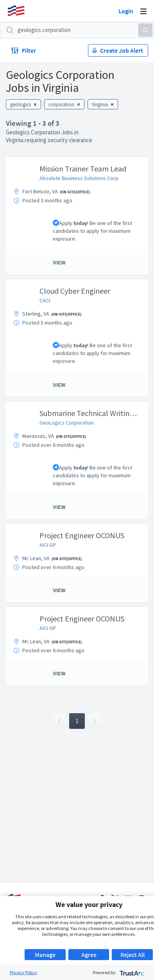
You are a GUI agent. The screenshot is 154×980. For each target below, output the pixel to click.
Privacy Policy (23, 972)
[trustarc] (131, 972)
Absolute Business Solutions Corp (79, 178)
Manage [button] (45, 955)
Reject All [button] (133, 955)
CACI (45, 300)
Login (126, 11)
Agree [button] (89, 955)
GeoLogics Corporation (67, 423)
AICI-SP (48, 545)
